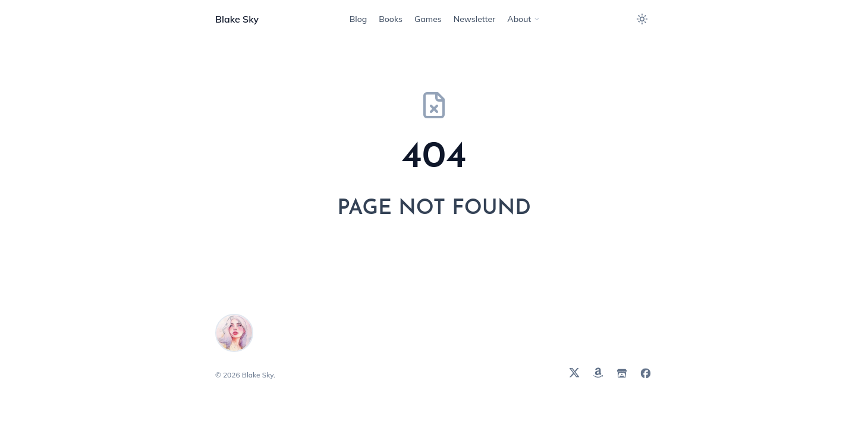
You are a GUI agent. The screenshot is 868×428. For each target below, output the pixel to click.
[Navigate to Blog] (358, 19)
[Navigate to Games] (428, 19)
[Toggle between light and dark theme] (642, 19)
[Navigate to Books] (391, 19)
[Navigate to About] (524, 19)
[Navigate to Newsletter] (475, 19)
